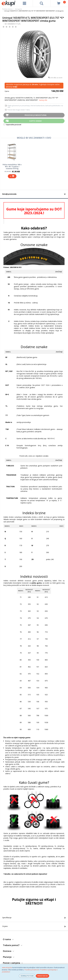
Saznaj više (43, 100)
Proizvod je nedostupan (36, 115)
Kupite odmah (36, 121)
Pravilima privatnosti (32, 970)
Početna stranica (7, 9)
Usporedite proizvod (12, 125)
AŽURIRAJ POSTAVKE (27, 976)
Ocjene (5, 926)
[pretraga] (42, 3)
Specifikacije (7, 918)
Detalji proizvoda (9, 194)
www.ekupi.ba (7, 967)
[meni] (24, 3)
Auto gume (19, 9)
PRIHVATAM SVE (42, 976)
